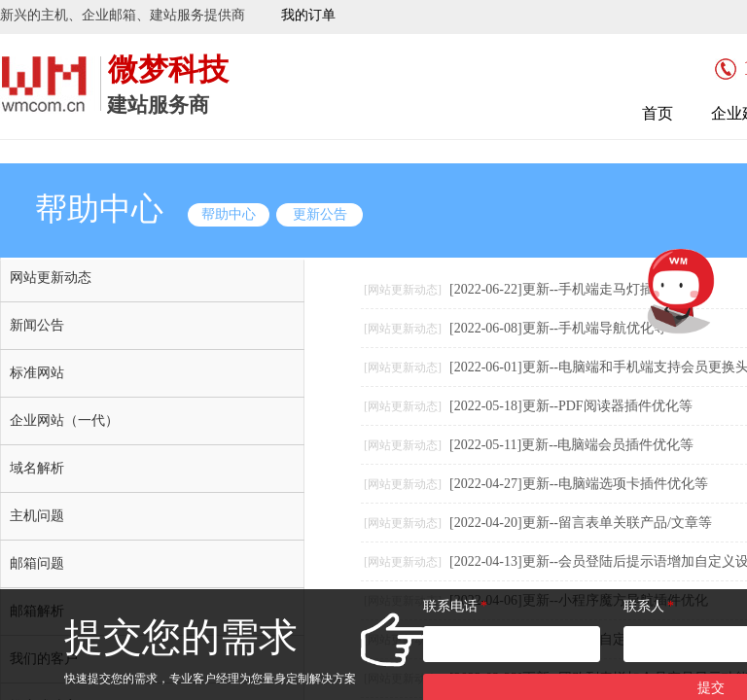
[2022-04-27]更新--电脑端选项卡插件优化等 (579, 484)
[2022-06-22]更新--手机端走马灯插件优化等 (579, 289)
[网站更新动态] (403, 290)
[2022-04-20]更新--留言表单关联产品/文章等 (581, 523)
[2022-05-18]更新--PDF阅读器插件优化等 (571, 406)
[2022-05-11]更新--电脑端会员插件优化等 (571, 445)
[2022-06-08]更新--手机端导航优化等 (558, 328)
